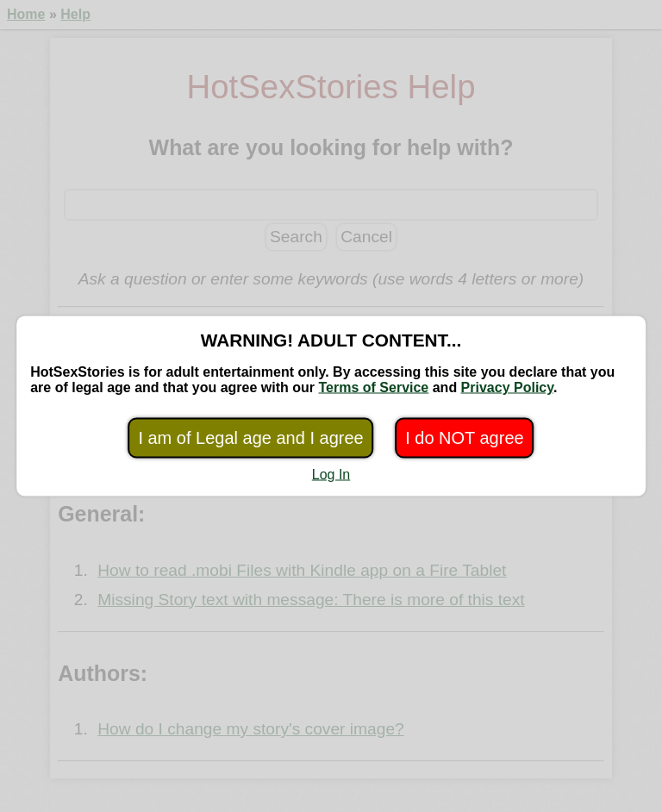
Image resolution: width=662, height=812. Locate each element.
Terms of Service (374, 387)
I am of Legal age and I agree (250, 438)
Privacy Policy (507, 387)
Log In (331, 475)
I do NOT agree (464, 438)
